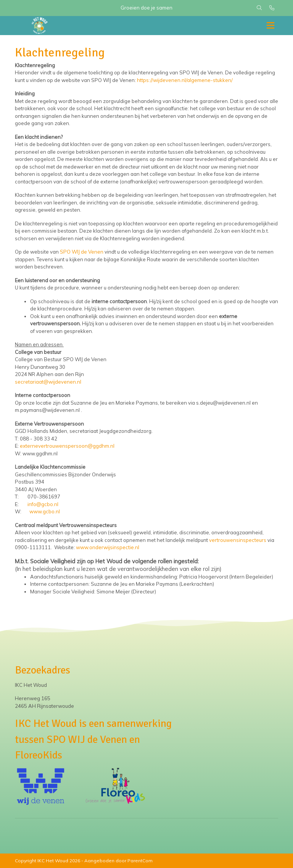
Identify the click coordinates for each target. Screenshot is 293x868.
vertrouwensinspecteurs (238, 540)
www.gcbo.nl (45, 511)
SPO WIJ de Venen (82, 252)
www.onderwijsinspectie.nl (108, 547)
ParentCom (140, 861)
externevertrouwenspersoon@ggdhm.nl (67, 446)
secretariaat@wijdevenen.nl (48, 382)
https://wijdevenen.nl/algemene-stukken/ (185, 80)
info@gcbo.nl (43, 504)
